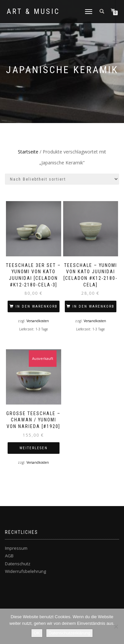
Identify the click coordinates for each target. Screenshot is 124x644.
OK (37, 633)
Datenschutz (18, 564)
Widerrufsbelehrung (25, 571)
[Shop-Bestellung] (62, 179)
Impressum (16, 548)
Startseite (28, 152)
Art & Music (33, 12)
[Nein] (116, 626)
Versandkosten (38, 321)
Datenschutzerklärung (69, 633)
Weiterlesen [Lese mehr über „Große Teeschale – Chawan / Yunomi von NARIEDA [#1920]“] (34, 448)
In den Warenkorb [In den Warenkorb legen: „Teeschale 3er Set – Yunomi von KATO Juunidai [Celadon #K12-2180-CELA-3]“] (37, 306)
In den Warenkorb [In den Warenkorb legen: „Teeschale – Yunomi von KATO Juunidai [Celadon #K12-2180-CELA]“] (93, 306)
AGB (9, 556)
